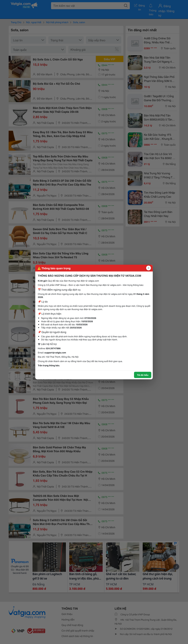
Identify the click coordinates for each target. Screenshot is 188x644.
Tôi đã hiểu (143, 375)
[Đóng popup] (149, 268)
